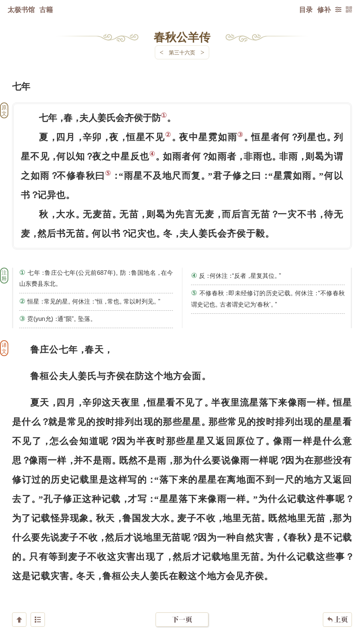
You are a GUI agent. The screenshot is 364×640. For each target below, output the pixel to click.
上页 (337, 595)
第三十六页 (182, 52)
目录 (306, 9)
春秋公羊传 (182, 37)
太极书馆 (21, 9)
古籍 (46, 9)
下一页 (182, 595)
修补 (324, 9)
